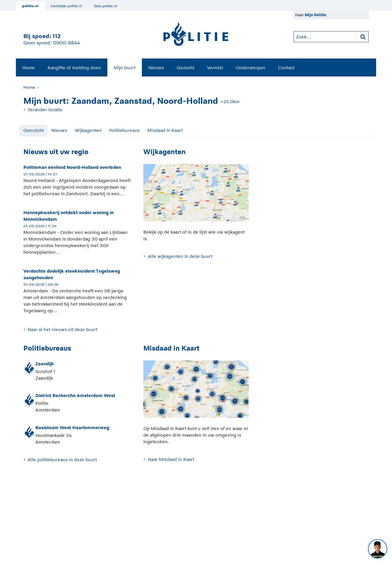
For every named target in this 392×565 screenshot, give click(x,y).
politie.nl (30, 6)
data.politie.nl (105, 6)
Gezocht (186, 68)
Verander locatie (45, 110)
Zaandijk (45, 364)
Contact (286, 68)
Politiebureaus (124, 130)
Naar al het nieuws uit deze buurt (63, 329)
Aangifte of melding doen (74, 68)
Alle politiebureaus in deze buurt (62, 460)
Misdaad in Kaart (165, 130)
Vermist (215, 68)
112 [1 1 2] (57, 36)
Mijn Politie (316, 15)
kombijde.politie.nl (66, 6)
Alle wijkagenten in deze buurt (180, 256)
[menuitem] (28, 67)
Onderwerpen (251, 68)
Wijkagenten (88, 130)
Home (28, 68)
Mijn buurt (125, 68)
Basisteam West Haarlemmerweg (72, 427)
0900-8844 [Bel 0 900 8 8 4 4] (67, 43)
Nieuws (156, 68)
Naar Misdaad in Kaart (171, 459)
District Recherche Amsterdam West (75, 395)
